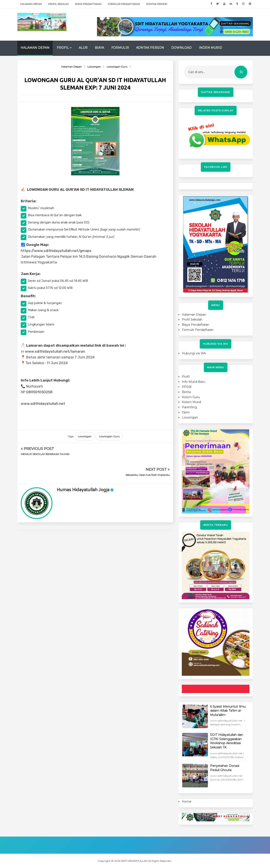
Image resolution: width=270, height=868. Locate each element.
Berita (186, 392)
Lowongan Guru (109, 436)
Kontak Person (157, 4)
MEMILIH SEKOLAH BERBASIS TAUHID (45, 454)
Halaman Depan (31, 4)
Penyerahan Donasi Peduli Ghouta (225, 768)
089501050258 (39, 392)
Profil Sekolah (58, 4)
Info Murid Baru (193, 382)
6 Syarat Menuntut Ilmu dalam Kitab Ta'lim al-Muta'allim (228, 711)
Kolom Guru (191, 397)
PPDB (187, 387)
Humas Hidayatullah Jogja (83, 469)
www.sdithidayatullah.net (43, 404)
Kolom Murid (191, 402)
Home (187, 801)
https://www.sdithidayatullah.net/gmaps (56, 251)
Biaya (99, 48)
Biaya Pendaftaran (88, 4)
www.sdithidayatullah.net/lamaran (55, 351)
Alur (83, 48)
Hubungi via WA (194, 353)
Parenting (189, 407)
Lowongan (85, 436)
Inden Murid (210, 48)
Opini (186, 412)
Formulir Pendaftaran (124, 4)
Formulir (120, 48)
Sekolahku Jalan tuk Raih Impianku (148, 454)
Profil (63, 48)
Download (181, 48)
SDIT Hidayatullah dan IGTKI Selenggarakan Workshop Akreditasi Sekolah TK (227, 741)
